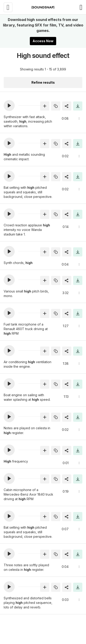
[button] (9, 106)
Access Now (43, 41)
